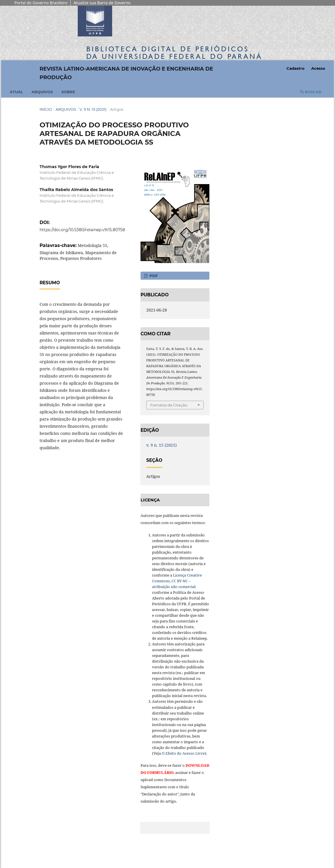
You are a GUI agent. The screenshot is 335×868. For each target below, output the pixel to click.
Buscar (311, 92)
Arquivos (42, 92)
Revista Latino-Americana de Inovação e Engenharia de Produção (126, 73)
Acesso (318, 68)
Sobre (68, 92)
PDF (153, 276)
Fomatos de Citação (169, 405)
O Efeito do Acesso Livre (183, 753)
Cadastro (296, 68)
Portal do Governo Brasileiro (41, 3)
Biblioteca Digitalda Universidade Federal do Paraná (174, 53)
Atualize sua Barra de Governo (102, 3)
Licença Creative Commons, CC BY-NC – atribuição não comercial (177, 581)
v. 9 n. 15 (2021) (93, 109)
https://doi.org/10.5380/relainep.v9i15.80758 (82, 230)
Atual (16, 92)
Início (46, 109)
